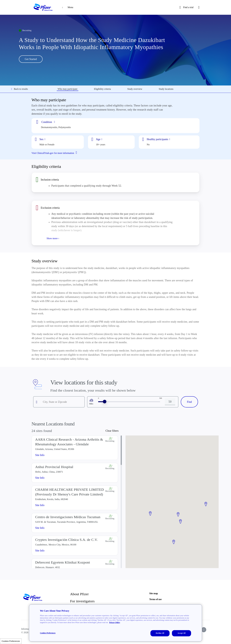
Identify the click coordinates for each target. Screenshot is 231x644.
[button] (150, 514)
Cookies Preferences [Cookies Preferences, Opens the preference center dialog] (48, 633)
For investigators (82, 601)
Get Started (31, 59)
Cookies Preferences (11, 641)
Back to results (20, 89)
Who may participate (68, 89)
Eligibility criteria (102, 89)
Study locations (166, 89)
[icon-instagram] (204, 630)
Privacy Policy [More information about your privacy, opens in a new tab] (115, 622)
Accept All (181, 633)
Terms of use (155, 599)
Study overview (135, 89)
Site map (154, 593)
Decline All (160, 633)
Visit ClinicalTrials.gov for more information (55, 153)
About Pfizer (79, 594)
